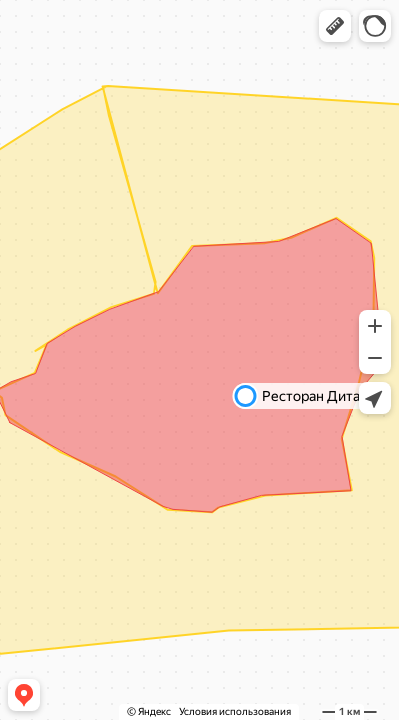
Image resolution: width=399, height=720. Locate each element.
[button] (335, 26)
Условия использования (235, 711)
